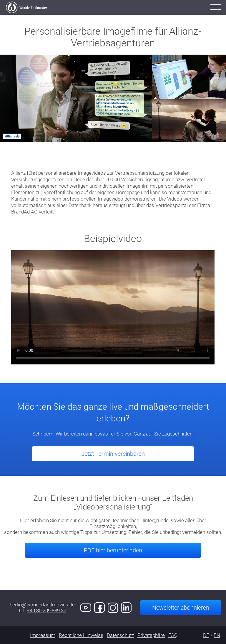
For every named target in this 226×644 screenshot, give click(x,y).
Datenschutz (120, 635)
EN (217, 635)
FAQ (173, 635)
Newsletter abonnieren (181, 608)
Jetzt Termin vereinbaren (113, 454)
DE (206, 635)
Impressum (43, 635)
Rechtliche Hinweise (81, 635)
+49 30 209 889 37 (46, 611)
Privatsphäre (151, 635)
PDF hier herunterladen (113, 550)
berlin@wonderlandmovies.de (42, 605)
